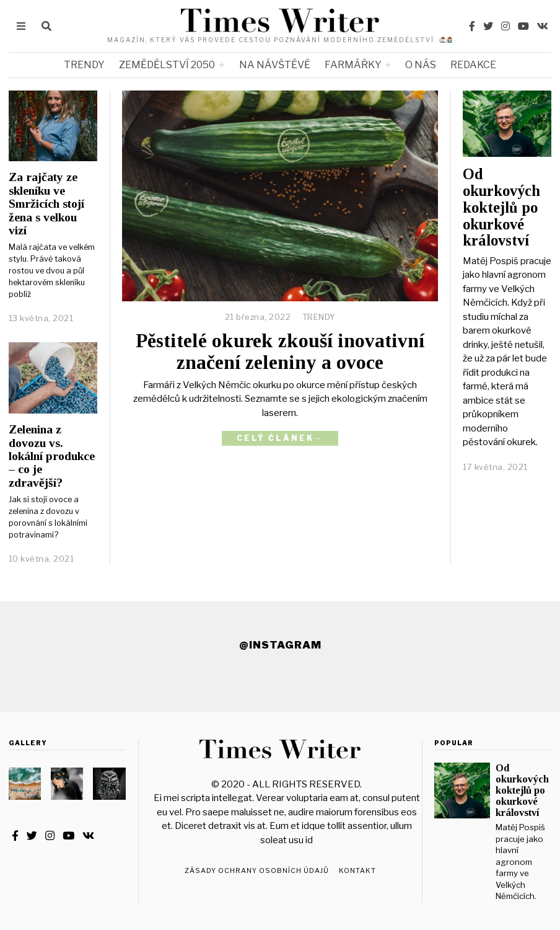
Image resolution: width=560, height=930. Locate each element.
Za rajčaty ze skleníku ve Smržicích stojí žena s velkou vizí (46, 204)
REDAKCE (473, 65)
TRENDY (84, 65)
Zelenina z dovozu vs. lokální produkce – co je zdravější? (52, 456)
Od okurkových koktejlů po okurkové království (501, 207)
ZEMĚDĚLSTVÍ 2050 (167, 65)
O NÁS (421, 65)
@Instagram (280, 645)
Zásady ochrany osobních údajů (257, 870)
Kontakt (357, 870)
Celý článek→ (280, 438)
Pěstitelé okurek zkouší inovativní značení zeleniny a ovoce (280, 352)
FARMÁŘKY (353, 65)
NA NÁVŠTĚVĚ (275, 65)
